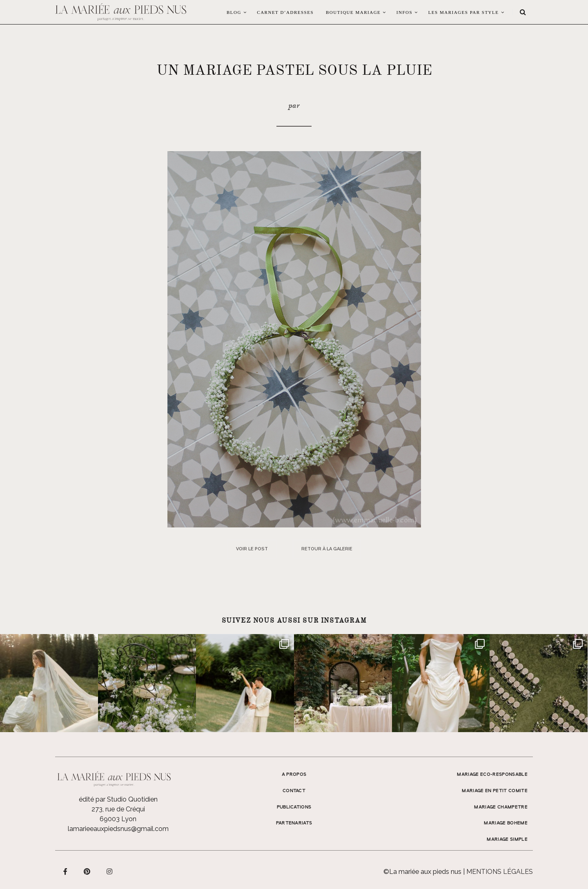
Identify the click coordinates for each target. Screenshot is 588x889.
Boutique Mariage (353, 12)
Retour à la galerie (327, 549)
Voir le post (252, 549)
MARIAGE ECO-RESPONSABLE (492, 775)
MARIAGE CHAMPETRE (501, 807)
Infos (404, 12)
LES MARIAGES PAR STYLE (464, 12)
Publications (294, 807)
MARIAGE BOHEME (506, 823)
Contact (294, 791)
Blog (234, 12)
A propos (294, 775)
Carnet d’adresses (285, 12)
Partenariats (294, 823)
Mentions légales (500, 872)
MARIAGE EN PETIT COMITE (495, 791)
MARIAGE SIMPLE (507, 840)
